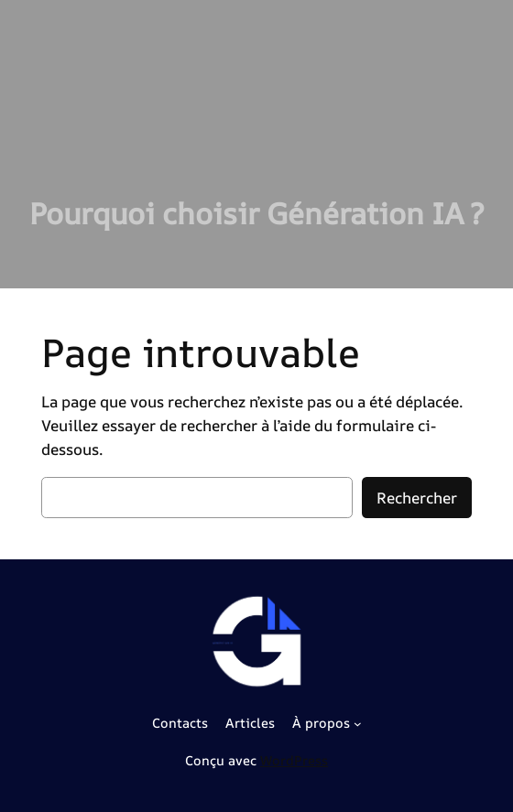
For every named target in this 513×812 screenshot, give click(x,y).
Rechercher (417, 498)
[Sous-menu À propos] (358, 724)
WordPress (294, 760)
